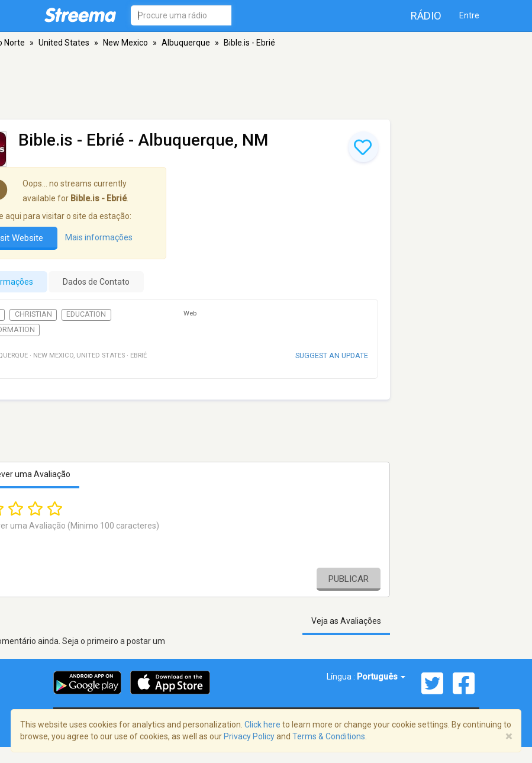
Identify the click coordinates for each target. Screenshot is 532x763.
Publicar (349, 579)
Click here (262, 725)
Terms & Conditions (329, 736)
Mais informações (99, 237)
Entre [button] (469, 15)
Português (381, 677)
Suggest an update (332, 355)
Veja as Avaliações (346, 621)
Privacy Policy (249, 736)
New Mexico (125, 43)
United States (64, 43)
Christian (33, 314)
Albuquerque (186, 43)
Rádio (426, 16)
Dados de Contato (96, 282)
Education (86, 314)
